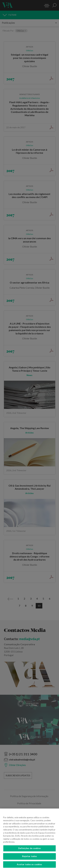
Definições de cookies (29, 851)
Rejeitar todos (30, 859)
